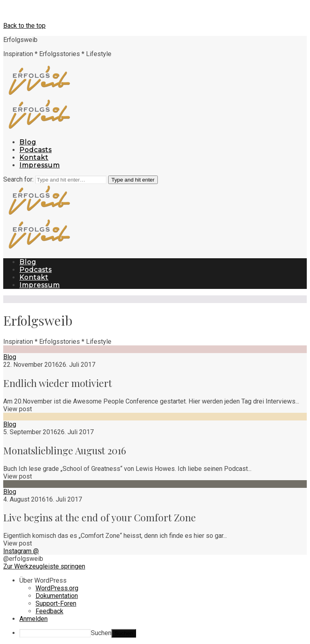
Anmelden (34, 619)
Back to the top (24, 26)
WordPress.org (57, 588)
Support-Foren (56, 603)
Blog (10, 357)
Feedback (49, 611)
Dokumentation (57, 596)
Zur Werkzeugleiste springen (44, 566)
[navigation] (155, 607)
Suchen (101, 633)
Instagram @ (21, 551)
